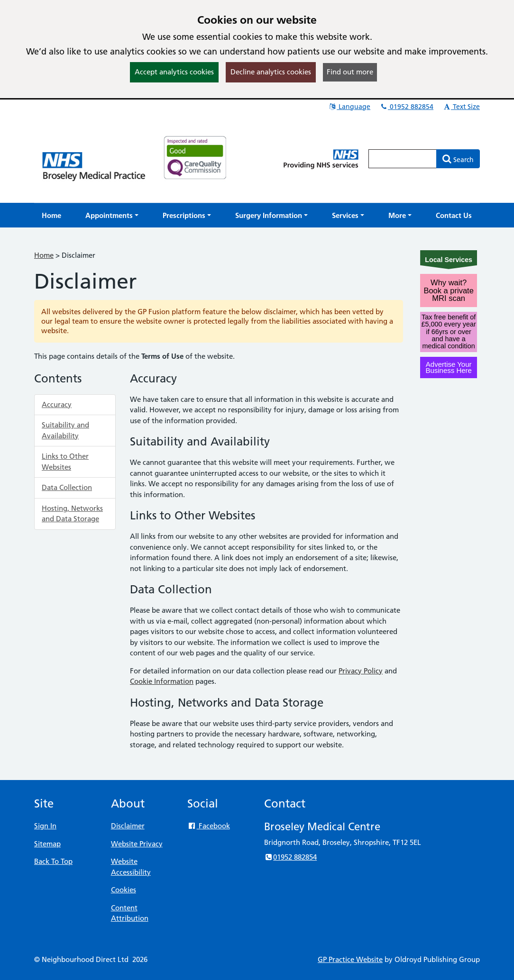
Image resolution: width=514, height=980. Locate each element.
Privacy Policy (361, 671)
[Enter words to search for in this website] (403, 159)
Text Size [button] (461, 107)
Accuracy (57, 404)
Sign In (45, 826)
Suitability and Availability (65, 430)
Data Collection (67, 487)
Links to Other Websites (65, 462)
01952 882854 (406, 107)
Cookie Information (162, 681)
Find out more (350, 72)
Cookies (124, 890)
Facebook (208, 826)
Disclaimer (128, 826)
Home (44, 255)
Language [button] (349, 107)
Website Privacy (137, 844)
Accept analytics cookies (174, 72)
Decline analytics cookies (271, 72)
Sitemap (47, 844)
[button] (112, 215)
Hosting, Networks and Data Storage (72, 514)
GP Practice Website (350, 959)
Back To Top (53, 861)
